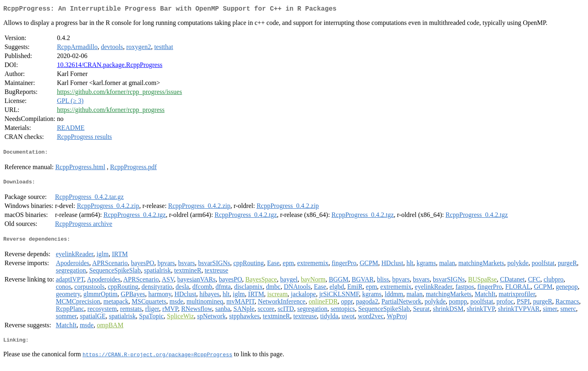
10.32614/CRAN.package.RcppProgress (109, 66)
